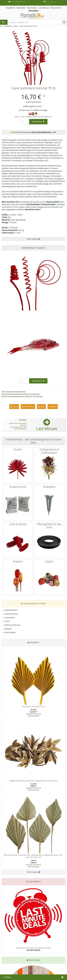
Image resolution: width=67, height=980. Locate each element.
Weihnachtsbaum (12, 625)
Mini (42, 406)
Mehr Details (33, 239)
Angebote (35, 642)
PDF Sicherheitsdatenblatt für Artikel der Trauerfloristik (22, 397)
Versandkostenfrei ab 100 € (18, 3)
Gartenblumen (11, 614)
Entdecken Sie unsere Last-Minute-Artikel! (33, 949)
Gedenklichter (10, 610)
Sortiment (29, 406)
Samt (7, 621)
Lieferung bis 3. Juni (50, 3)
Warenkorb (56, 8)
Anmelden (34, 11)
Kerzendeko (10, 632)
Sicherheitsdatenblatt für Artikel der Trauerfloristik (21, 394)
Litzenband (9, 618)
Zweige (7, 629)
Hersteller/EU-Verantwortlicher (14, 392)
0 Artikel (7, 977)
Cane (15, 406)
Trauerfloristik (8, 26)
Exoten (16, 26)
